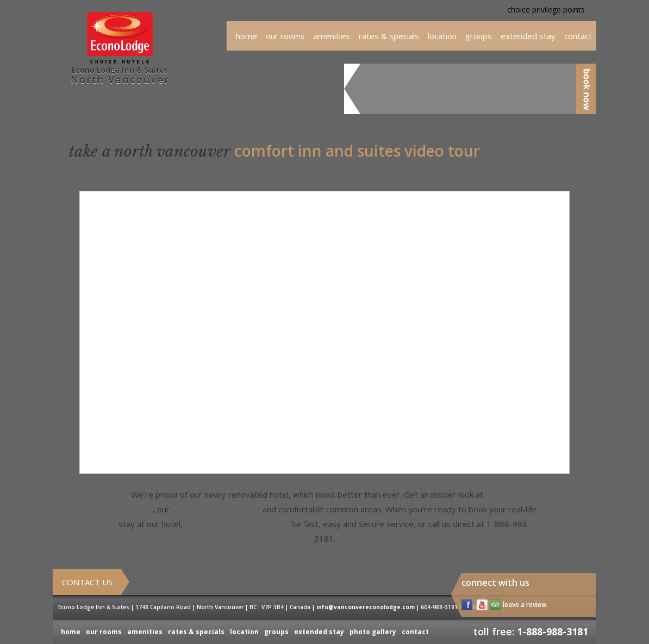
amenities (332, 36)
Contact (578, 36)
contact (415, 632)
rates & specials (389, 36)
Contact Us (87, 582)
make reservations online (237, 524)
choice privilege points (546, 10)
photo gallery (373, 632)
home (247, 36)
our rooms (285, 36)
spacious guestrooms (216, 509)
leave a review (525, 605)
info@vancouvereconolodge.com (366, 607)
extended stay (528, 36)
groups (479, 36)
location (442, 36)
